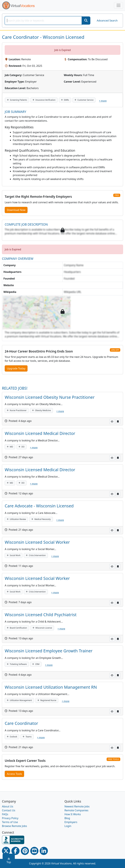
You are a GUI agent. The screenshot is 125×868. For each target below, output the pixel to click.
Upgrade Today (16, 368)
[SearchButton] (86, 21)
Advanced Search (107, 21)
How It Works (73, 814)
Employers (71, 822)
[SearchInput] (43, 21)
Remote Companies (76, 810)
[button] (112, 421)
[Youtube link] (34, 851)
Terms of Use (10, 822)
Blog (67, 818)
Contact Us (9, 810)
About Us (8, 806)
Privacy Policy (10, 818)
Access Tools (14, 774)
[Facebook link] (15, 851)
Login (68, 826)
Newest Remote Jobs (77, 806)
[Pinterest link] (25, 851)
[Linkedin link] (44, 851)
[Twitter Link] (6, 851)
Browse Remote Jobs (14, 826)
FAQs (5, 814)
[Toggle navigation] (118, 5)
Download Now (16, 210)
